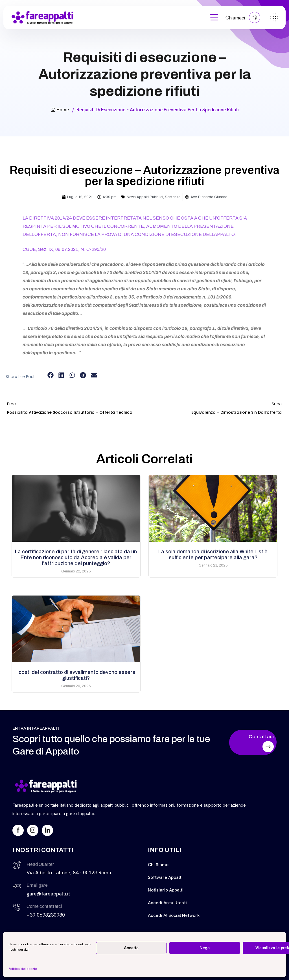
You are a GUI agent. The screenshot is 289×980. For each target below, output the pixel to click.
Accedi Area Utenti (167, 903)
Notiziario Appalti (166, 890)
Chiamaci (243, 17)
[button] (50, 375)
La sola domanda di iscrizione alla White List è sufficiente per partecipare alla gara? (213, 555)
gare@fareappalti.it (48, 894)
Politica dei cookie (23, 969)
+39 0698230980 (46, 915)
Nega (205, 948)
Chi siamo (158, 865)
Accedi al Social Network (174, 915)
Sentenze (173, 197)
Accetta (131, 948)
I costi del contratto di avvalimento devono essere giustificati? (76, 675)
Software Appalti (165, 877)
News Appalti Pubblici (145, 197)
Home (60, 110)
